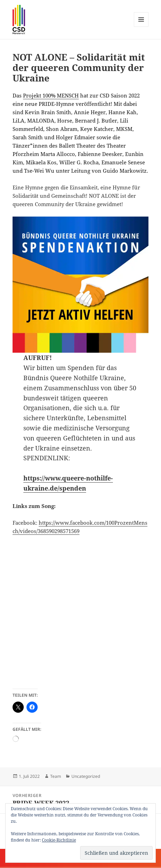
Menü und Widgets (141, 27)
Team (56, 776)
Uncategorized (86, 776)
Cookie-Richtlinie (59, 840)
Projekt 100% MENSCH (51, 95)
